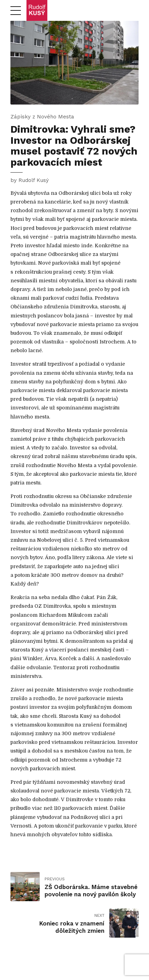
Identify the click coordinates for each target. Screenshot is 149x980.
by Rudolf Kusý (30, 180)
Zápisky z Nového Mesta (42, 117)
